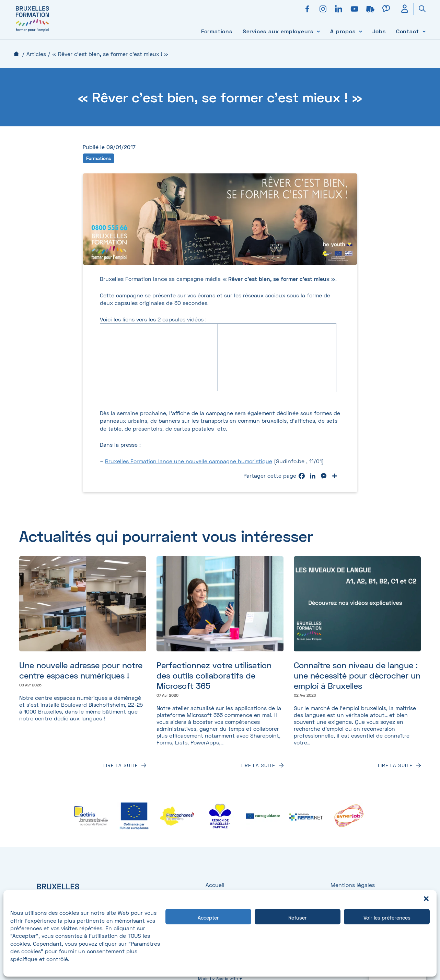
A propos (343, 31)
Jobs (379, 31)
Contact (408, 31)
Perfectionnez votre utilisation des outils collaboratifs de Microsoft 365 (214, 675)
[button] (426, 899)
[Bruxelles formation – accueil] (32, 32)
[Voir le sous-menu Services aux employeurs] (318, 31)
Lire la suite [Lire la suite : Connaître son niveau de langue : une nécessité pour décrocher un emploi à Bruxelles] (395, 765)
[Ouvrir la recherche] (419, 9)
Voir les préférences (387, 918)
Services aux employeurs (278, 31)
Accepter (208, 918)
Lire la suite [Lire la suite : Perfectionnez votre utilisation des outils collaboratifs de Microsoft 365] (258, 765)
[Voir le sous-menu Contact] (424, 31)
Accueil (16, 54)
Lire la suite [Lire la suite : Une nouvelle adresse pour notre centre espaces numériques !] (121, 765)
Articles (36, 54)
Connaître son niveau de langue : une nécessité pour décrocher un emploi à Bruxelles (357, 675)
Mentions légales (353, 885)
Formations (217, 31)
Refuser (298, 918)
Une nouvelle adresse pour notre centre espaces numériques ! (81, 670)
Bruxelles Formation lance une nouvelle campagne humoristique (189, 461)
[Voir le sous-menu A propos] (361, 31)
